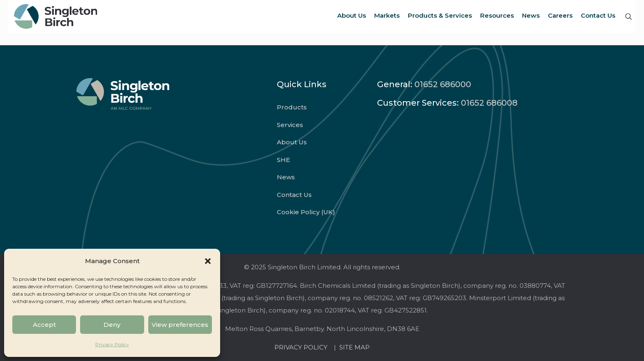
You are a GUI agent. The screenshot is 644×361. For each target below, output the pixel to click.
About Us (292, 142)
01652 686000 (443, 84)
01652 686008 (489, 103)
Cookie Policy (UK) (306, 212)
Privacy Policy (112, 344)
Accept (44, 325)
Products (292, 107)
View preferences (180, 325)
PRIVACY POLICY (302, 347)
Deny (112, 325)
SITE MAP (354, 347)
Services (290, 125)
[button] (208, 261)
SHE (283, 160)
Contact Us (294, 195)
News (286, 177)
